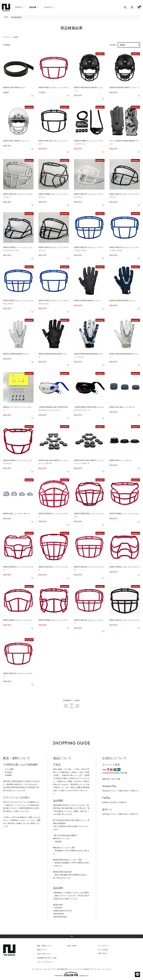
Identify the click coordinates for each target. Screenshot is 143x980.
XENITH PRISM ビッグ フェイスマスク (124, 514)
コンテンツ (48, 7)
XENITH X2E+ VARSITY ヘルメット (16, 141)
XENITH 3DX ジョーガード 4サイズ (17, 514)
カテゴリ (19, 7)
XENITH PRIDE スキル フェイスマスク (18, 620)
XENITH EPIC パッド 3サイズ (121, 460)
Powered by (71, 974)
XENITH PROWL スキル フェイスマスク (125, 567)
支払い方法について (44, 954)
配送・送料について (44, 946)
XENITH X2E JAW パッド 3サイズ (122, 407)
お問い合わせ (103, 953)
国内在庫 (33, 7)
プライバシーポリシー (45, 962)
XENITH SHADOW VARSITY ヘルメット (124, 88)
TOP (6, 17)
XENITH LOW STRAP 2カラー (14, 88)
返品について (42, 950)
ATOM (74, 946)
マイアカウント (103, 946)
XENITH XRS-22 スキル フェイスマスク (124, 620)
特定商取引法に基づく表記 (47, 958)
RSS (69, 946)
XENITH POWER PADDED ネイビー (123, 301)
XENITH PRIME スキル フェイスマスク (53, 620)
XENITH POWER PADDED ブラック (87, 301)
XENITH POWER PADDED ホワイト (16, 354)
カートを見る (103, 950)
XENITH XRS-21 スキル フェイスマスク (54, 88)
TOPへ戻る (71, 936)
